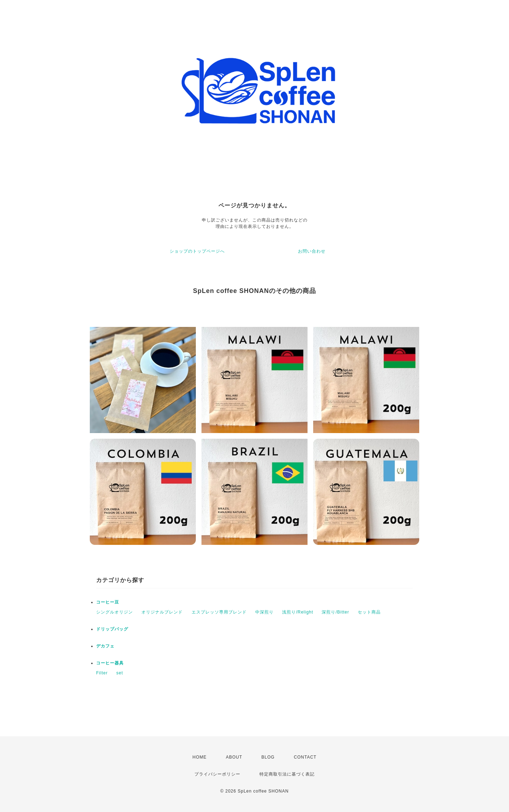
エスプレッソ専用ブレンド (219, 612)
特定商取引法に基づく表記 (287, 774)
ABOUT (234, 757)
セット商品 (369, 612)
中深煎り (264, 612)
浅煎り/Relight (298, 612)
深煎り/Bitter (335, 612)
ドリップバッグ (112, 629)
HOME (200, 757)
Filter (102, 673)
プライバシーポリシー (217, 774)
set (120, 673)
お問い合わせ (312, 251)
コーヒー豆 (108, 602)
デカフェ (105, 646)
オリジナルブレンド (162, 612)
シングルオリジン (115, 612)
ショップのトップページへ (197, 251)
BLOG (268, 757)
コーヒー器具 (110, 663)
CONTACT (305, 757)
